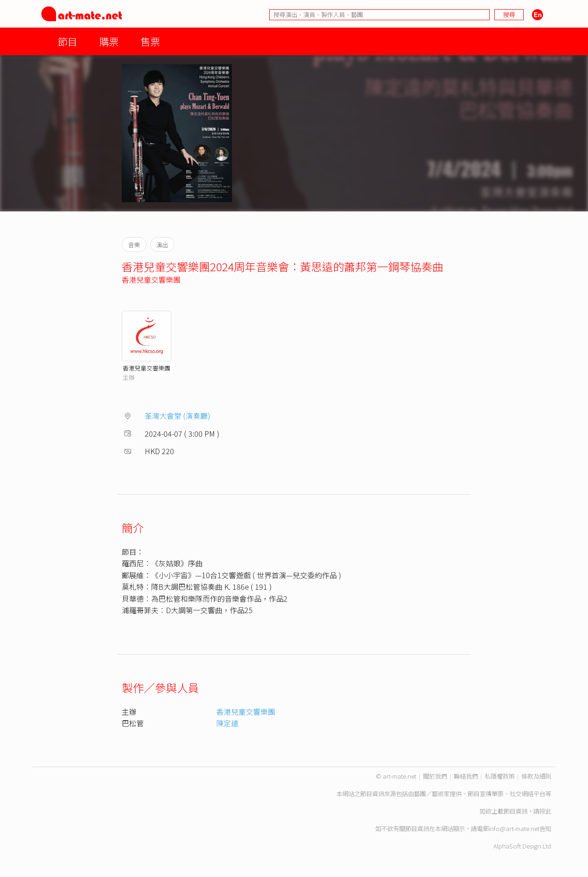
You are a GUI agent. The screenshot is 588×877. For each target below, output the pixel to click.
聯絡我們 (466, 776)
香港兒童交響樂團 (151, 279)
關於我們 (435, 776)
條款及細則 (536, 776)
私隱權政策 (500, 776)
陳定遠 (227, 723)
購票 (109, 41)
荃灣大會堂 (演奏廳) (178, 416)
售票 (150, 41)
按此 (545, 811)
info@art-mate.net (514, 829)
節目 (68, 41)
